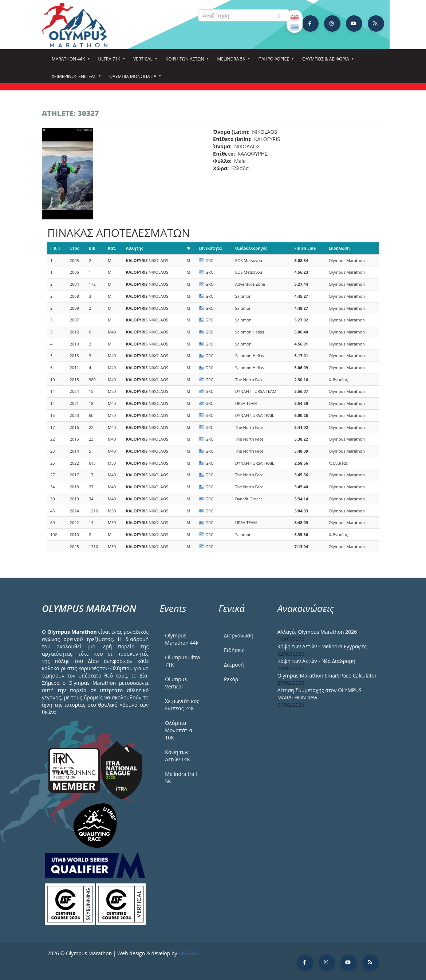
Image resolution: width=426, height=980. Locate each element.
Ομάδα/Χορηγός (251, 248)
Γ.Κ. (55, 248)
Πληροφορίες (275, 61)
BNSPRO (188, 953)
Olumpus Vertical (176, 683)
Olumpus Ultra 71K (182, 661)
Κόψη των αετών (186, 61)
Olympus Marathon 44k (182, 639)
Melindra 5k (232, 61)
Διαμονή (234, 665)
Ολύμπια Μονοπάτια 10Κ (179, 730)
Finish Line (305, 248)
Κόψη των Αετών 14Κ (177, 756)
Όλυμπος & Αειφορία (327, 61)
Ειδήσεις (234, 650)
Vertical (144, 61)
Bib (92, 248)
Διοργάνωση (239, 635)
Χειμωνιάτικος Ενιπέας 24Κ (182, 705)
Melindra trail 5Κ (181, 778)
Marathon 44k (69, 61)
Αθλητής (135, 248)
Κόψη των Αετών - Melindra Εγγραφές (322, 646)
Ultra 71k (110, 61)
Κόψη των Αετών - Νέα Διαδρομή (316, 661)
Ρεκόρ (231, 679)
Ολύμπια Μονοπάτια (134, 79)
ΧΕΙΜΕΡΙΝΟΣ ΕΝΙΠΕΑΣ (75, 79)
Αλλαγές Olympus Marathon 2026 (317, 632)
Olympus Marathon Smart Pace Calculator (327, 676)
